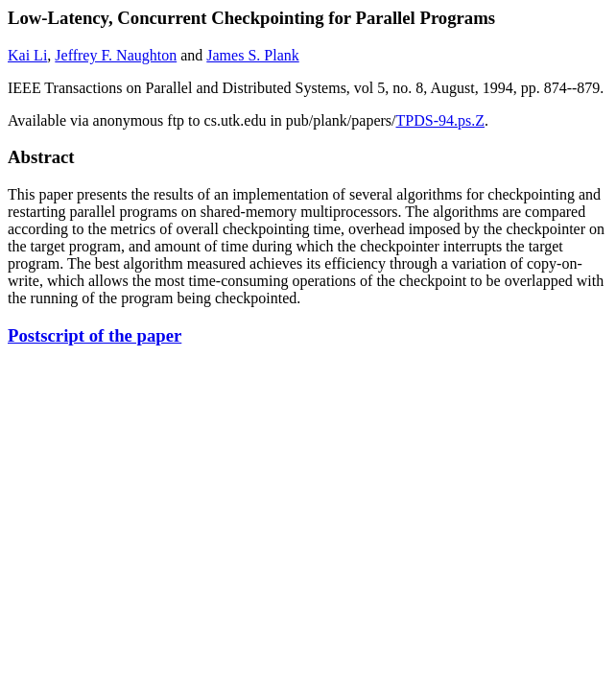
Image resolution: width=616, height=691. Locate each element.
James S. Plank (252, 55)
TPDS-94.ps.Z (440, 120)
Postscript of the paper (95, 335)
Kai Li (27, 55)
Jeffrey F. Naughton (116, 55)
